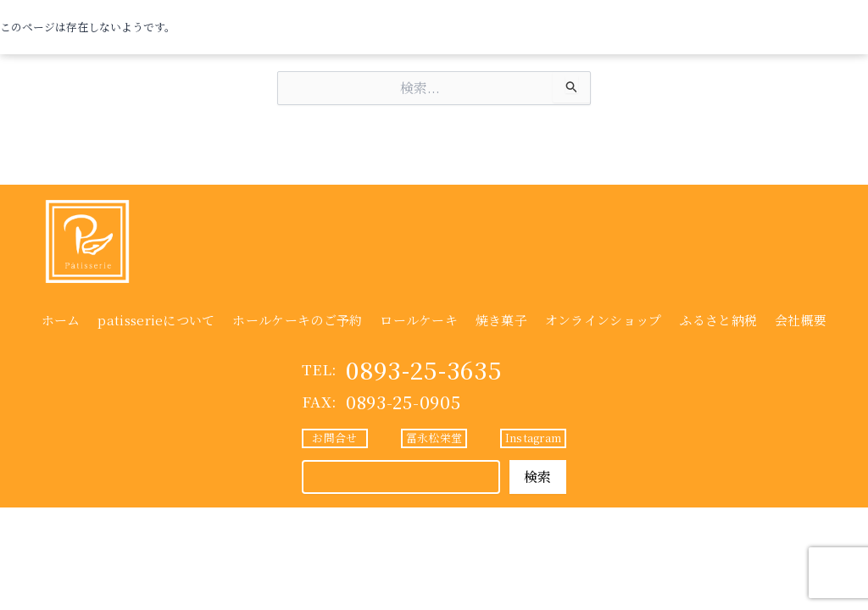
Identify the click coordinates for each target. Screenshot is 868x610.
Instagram (533, 438)
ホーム (61, 320)
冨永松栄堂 (434, 438)
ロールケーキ (419, 320)
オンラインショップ (604, 320)
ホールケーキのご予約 (297, 320)
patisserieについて (156, 320)
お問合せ (334, 438)
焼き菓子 (501, 320)
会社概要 (801, 320)
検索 (538, 477)
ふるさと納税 (718, 320)
